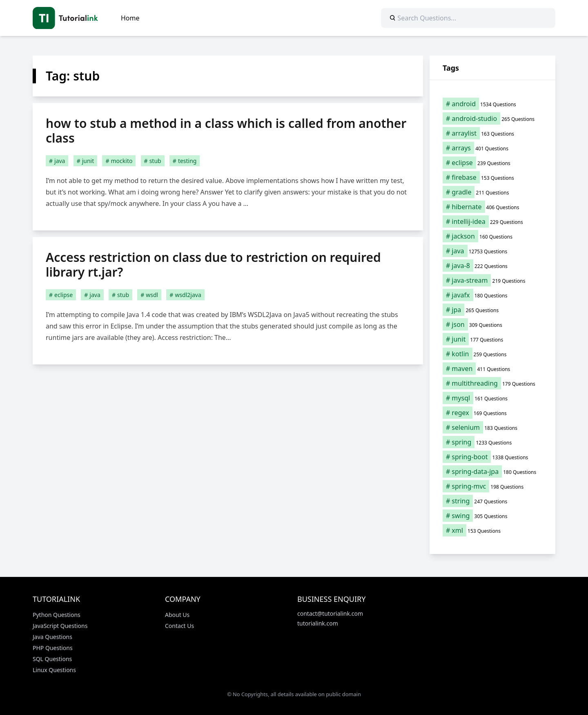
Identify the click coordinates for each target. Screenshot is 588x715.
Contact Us (179, 626)
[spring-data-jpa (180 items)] (492, 471)
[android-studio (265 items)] (492, 118)
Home (130, 18)
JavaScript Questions (60, 626)
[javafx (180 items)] (492, 295)
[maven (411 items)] (492, 369)
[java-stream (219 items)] (492, 280)
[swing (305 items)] (492, 516)
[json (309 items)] (492, 324)
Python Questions (57, 615)
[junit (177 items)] (492, 339)
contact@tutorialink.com (330, 613)
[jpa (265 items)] (492, 310)
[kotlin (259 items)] (492, 354)
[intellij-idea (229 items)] (492, 221)
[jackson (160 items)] (492, 236)
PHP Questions (53, 648)
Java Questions (52, 637)
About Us (177, 615)
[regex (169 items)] (492, 413)
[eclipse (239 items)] (492, 163)
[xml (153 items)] (492, 530)
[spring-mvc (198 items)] (492, 486)
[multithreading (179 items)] (492, 383)
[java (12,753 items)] (492, 251)
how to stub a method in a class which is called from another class (226, 131)
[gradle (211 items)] (492, 192)
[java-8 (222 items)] (492, 266)
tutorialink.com (318, 623)
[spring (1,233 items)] (492, 442)
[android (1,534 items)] (492, 104)
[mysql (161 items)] (492, 398)
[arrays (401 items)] (492, 148)
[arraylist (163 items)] (492, 133)
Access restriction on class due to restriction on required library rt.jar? (213, 265)
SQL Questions (52, 659)
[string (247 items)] (492, 501)
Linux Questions (54, 670)
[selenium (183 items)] (492, 427)
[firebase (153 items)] (492, 177)
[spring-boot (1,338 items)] (492, 457)
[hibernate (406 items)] (492, 207)
